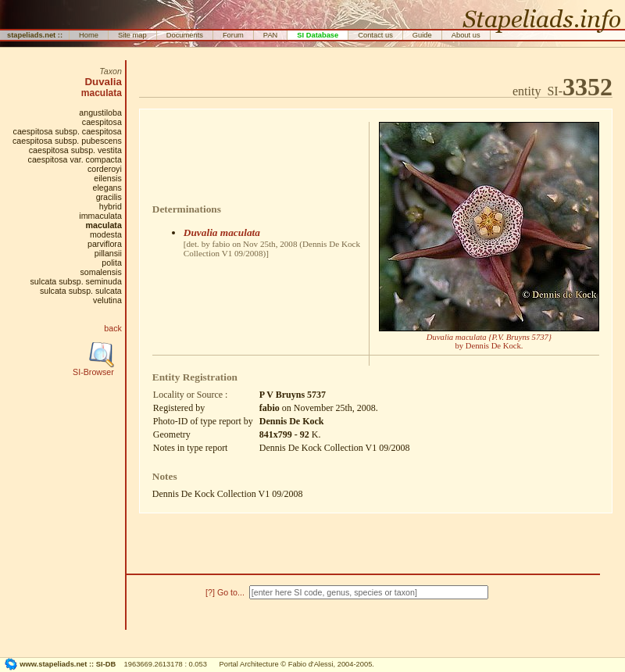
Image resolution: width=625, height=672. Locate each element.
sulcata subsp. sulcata (81, 291)
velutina (107, 300)
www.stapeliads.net (53, 664)
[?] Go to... (226, 592)
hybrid (111, 206)
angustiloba (100, 113)
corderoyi (105, 169)
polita (111, 263)
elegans (107, 188)
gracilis (109, 197)
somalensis (101, 272)
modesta (106, 234)
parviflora (105, 244)
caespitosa (102, 122)
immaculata (100, 216)
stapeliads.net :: (35, 35)
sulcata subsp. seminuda (76, 281)
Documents (185, 35)
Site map (132, 35)
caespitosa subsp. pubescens (67, 141)
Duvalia (103, 82)
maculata (102, 93)
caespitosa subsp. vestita (75, 150)
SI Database (318, 35)
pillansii (108, 253)
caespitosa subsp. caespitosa (68, 131)
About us (466, 35)
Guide (422, 35)
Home (89, 35)
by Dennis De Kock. (489, 341)
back (113, 328)
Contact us (375, 35)
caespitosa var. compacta (75, 159)
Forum (233, 35)
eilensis (108, 178)
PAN (271, 35)
